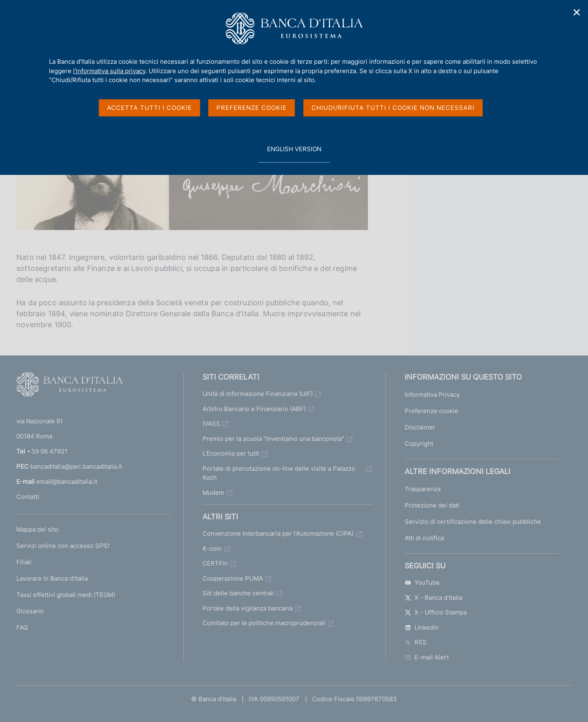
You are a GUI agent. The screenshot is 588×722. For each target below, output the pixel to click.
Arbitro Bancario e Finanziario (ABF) (254, 409)
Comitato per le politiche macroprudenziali (264, 623)
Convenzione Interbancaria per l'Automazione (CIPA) (278, 533)
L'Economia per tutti (231, 453)
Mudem (213, 493)
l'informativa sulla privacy (109, 71)
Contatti (28, 497)
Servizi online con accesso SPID (63, 546)
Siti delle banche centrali (238, 593)
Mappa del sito (37, 529)
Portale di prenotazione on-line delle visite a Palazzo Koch (279, 473)
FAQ (22, 627)
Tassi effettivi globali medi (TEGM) (66, 595)
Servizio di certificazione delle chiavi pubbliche (473, 522)
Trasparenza (423, 489)
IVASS (211, 424)
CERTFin (215, 563)
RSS (416, 642)
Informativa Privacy (432, 395)
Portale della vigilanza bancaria (247, 608)
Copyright (419, 444)
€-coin (212, 549)
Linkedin (422, 627)
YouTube (422, 582)
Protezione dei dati (432, 505)
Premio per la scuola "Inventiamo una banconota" (273, 439)
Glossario (30, 611)
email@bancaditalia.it (67, 482)
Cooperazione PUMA (233, 578)
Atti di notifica (424, 538)
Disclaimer (420, 427)
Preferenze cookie (431, 411)
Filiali (24, 562)
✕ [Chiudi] (577, 12)
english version (294, 153)
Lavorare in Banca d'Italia (52, 578)
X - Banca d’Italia (433, 598)
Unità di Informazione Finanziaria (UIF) (258, 394)
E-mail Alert (427, 657)
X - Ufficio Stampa (436, 612)
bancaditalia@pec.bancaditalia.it (76, 466)
